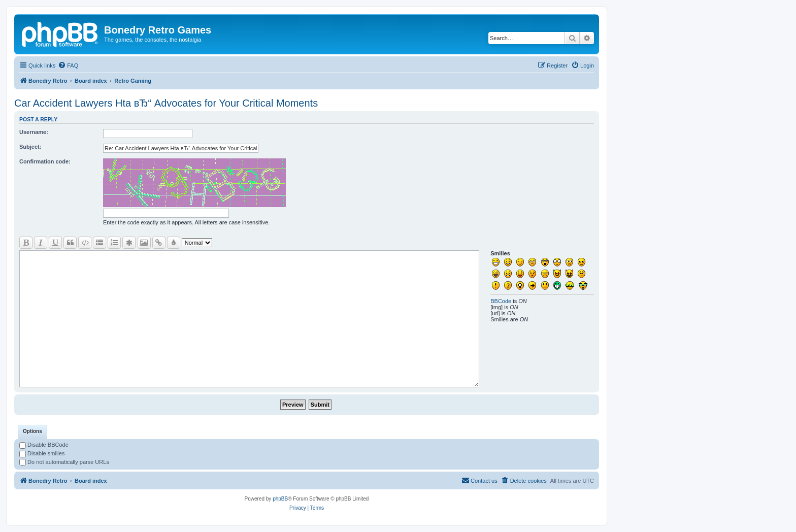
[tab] (32, 432)
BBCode (501, 301)
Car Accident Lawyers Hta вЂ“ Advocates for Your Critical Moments (166, 103)
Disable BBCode (44, 445)
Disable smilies (42, 453)
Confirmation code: (45, 161)
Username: (34, 132)
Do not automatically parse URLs (64, 462)
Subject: (30, 147)
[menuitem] (68, 65)
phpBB (280, 499)
